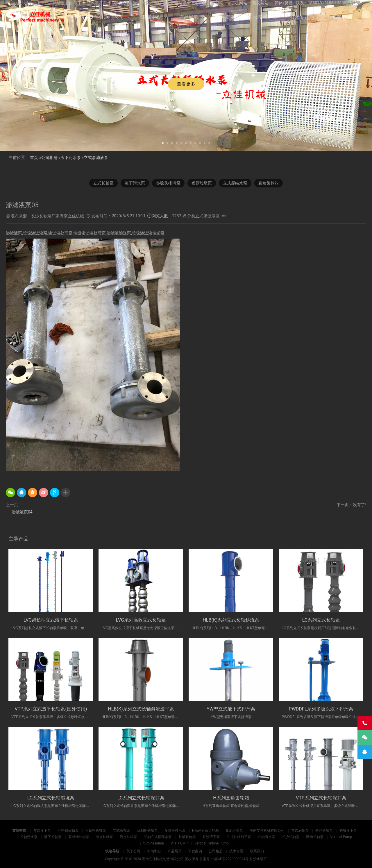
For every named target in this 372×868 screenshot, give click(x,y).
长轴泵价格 (187, 837)
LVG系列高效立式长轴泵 (141, 620)
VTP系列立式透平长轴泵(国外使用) (51, 709)
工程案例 (226, 17)
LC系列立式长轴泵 (321, 620)
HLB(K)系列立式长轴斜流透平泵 (141, 709)
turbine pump (154, 843)
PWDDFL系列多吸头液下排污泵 (321, 709)
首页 (34, 158)
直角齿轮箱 (269, 183)
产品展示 (189, 17)
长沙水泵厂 (258, 859)
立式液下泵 (42, 831)
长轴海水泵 (267, 837)
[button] (163, 142)
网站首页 (84, 17)
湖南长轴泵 (315, 837)
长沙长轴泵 (324, 831)
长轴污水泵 (29, 837)
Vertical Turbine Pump (212, 843)
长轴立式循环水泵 (158, 837)
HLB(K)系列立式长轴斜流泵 (231, 620)
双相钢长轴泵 (147, 831)
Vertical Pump (341, 837)
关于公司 (115, 17)
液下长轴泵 (53, 837)
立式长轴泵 (103, 183)
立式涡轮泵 (300, 831)
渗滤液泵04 (22, 512)
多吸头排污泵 (168, 183)
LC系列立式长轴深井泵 (141, 798)
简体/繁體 (284, 3)
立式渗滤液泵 (96, 158)
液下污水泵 (71, 158)
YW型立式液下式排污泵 (231, 709)
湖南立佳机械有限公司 (267, 831)
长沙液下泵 (211, 837)
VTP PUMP (179, 843)
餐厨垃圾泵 (202, 183)
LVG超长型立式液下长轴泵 (51, 620)
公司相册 (263, 17)
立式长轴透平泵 (239, 837)
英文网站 (260, 3)
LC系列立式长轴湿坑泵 (51, 798)
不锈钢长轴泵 (68, 831)
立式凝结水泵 (235, 183)
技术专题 (300, 17)
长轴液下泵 (348, 831)
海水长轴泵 (104, 837)
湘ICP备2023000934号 (231, 859)
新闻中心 (151, 17)
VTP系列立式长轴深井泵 (321, 798)
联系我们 (337, 17)
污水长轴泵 (128, 837)
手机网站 (239, 3)
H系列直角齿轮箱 (231, 798)
